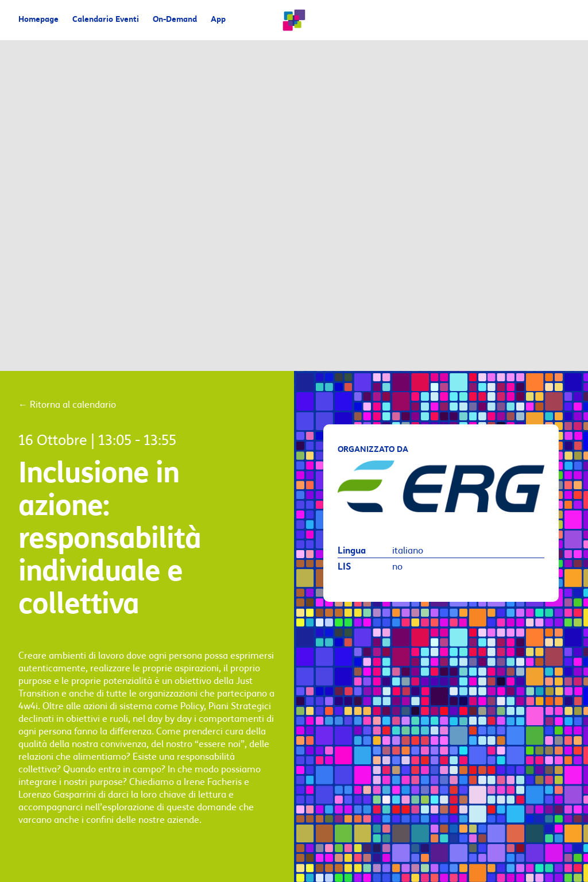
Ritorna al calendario (67, 405)
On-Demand (175, 20)
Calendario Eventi (106, 20)
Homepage (38, 20)
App (218, 20)
